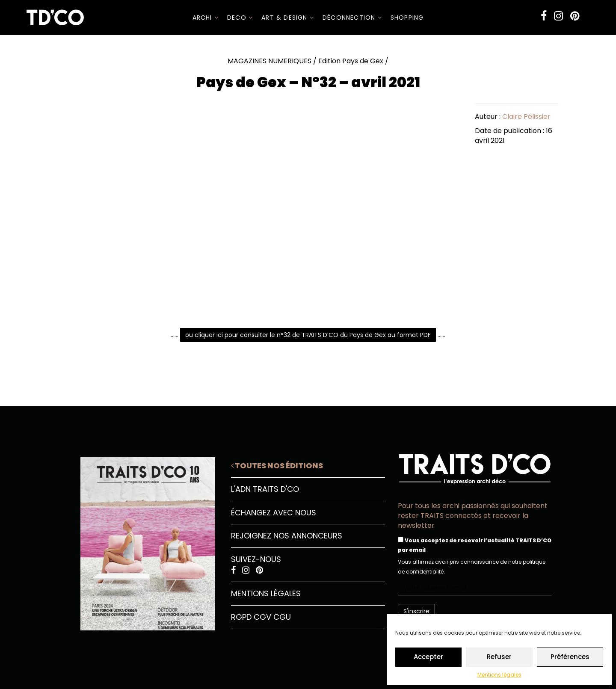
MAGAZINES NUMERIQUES (269, 61)
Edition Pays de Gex (351, 61)
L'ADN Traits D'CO (265, 489)
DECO (240, 18)
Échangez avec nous (274, 513)
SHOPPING (407, 18)
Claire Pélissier (526, 117)
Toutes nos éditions (277, 466)
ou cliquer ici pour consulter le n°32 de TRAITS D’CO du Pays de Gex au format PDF (308, 335)
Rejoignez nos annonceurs (287, 536)
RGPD (241, 617)
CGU (282, 617)
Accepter (428, 657)
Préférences (570, 657)
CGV (262, 617)
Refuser (499, 657)
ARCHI (206, 18)
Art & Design (288, 18)
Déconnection (352, 18)
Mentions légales (499, 675)
